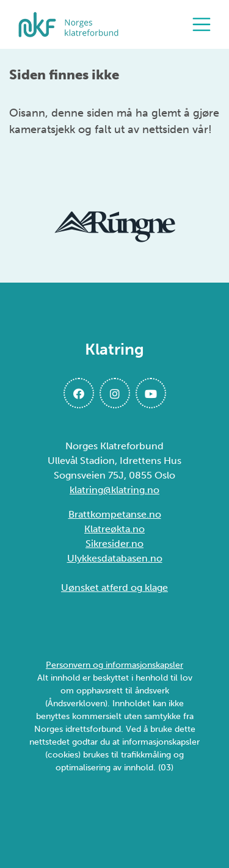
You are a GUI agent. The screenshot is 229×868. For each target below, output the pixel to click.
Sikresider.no (114, 544)
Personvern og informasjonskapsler (114, 665)
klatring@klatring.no (114, 490)
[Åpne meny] (205, 24)
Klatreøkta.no (114, 529)
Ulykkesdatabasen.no (115, 558)
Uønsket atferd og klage (114, 588)
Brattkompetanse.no (115, 514)
